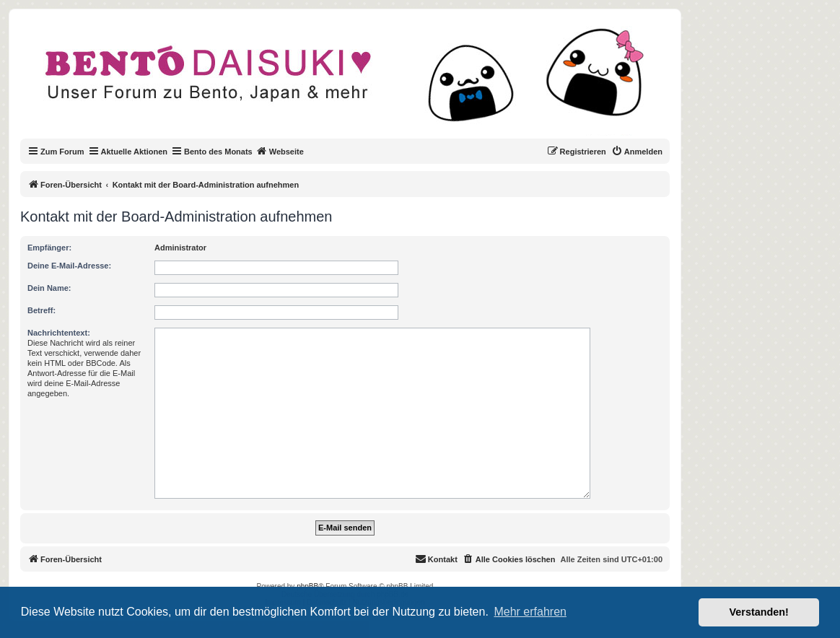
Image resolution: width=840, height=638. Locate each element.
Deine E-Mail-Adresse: (69, 266)
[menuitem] (637, 152)
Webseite (280, 151)
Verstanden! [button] (759, 612)
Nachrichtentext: (59, 333)
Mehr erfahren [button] (530, 612)
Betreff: (41, 310)
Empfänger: (49, 248)
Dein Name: (49, 288)
